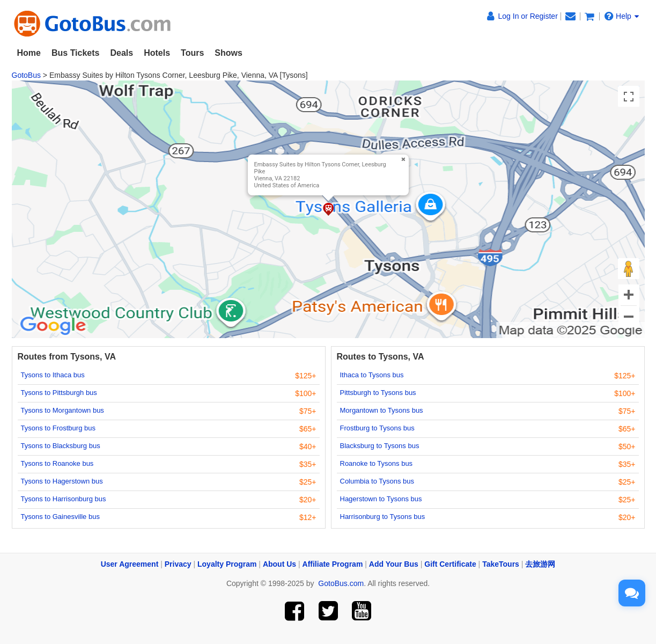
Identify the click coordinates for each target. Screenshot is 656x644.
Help (622, 16)
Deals (121, 53)
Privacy (178, 564)
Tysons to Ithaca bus (53, 375)
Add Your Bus (394, 564)
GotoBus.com (341, 583)
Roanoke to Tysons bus (377, 463)
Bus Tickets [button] (76, 53)
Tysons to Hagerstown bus (62, 481)
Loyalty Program (227, 564)
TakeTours (501, 564)
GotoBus (26, 75)
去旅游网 (540, 564)
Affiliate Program (333, 564)
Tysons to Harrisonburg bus (64, 499)
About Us (279, 564)
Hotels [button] (157, 53)
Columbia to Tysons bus (377, 481)
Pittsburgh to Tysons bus (378, 393)
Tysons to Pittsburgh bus (59, 393)
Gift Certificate (450, 564)
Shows (229, 53)
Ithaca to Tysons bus (372, 375)
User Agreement (130, 564)
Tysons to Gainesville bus (60, 517)
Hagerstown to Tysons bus (381, 499)
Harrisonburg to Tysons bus (383, 517)
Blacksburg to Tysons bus (380, 446)
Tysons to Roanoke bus (57, 463)
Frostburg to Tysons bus (377, 428)
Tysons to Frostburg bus (58, 428)
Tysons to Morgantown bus (62, 410)
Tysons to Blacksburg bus (61, 446)
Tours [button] (192, 53)
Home (29, 53)
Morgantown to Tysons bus (382, 410)
